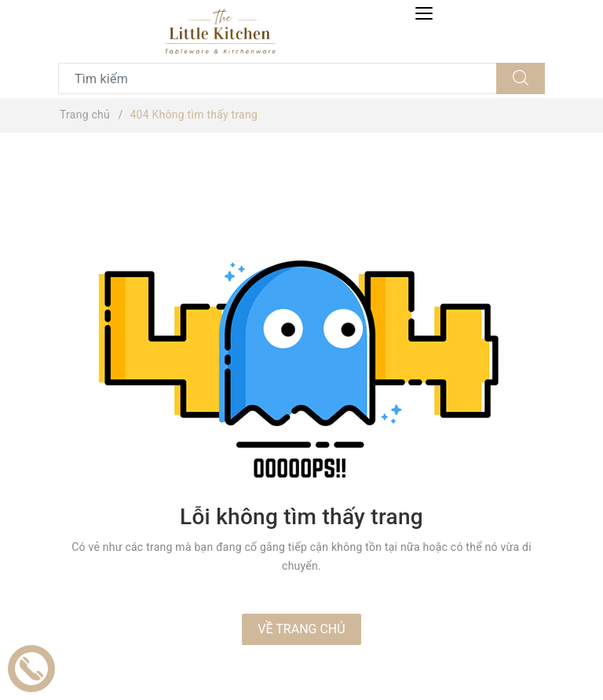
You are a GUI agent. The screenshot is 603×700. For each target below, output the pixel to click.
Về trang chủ (301, 629)
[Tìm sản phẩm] (278, 78)
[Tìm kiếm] (521, 78)
